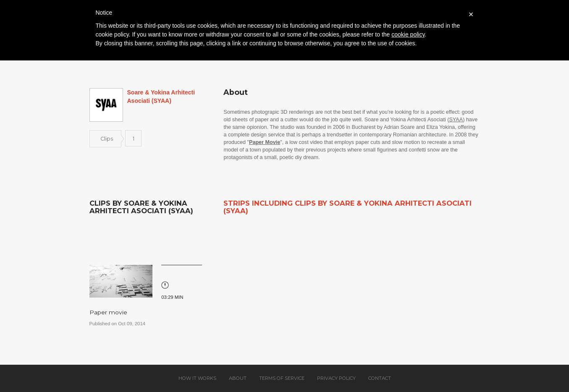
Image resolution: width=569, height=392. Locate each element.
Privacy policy (336, 378)
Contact (380, 378)
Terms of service (282, 378)
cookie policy (408, 34)
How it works (197, 378)
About (238, 378)
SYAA (456, 120)
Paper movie (108, 312)
